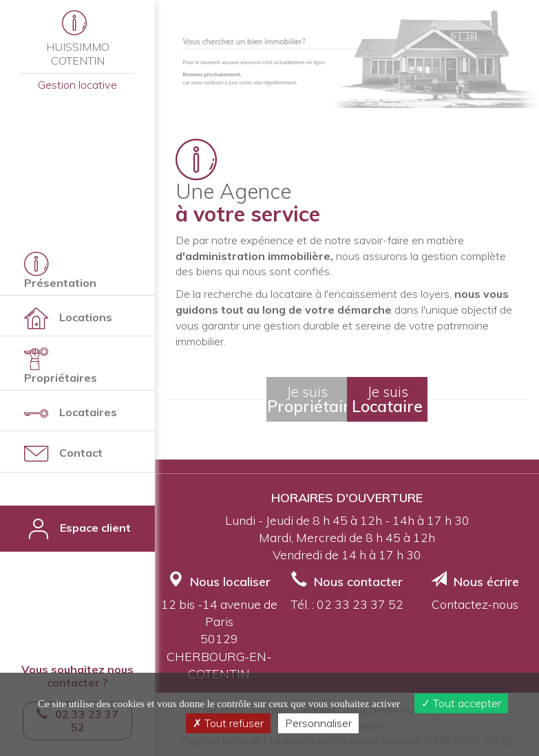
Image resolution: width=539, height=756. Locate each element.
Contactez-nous (475, 604)
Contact (63, 454)
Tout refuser (228, 723)
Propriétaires (61, 366)
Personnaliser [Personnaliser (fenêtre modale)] (318, 723)
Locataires (71, 413)
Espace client (77, 529)
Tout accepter (461, 703)
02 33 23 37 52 (360, 604)
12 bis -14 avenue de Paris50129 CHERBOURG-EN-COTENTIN (219, 639)
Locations (68, 318)
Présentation (60, 271)
